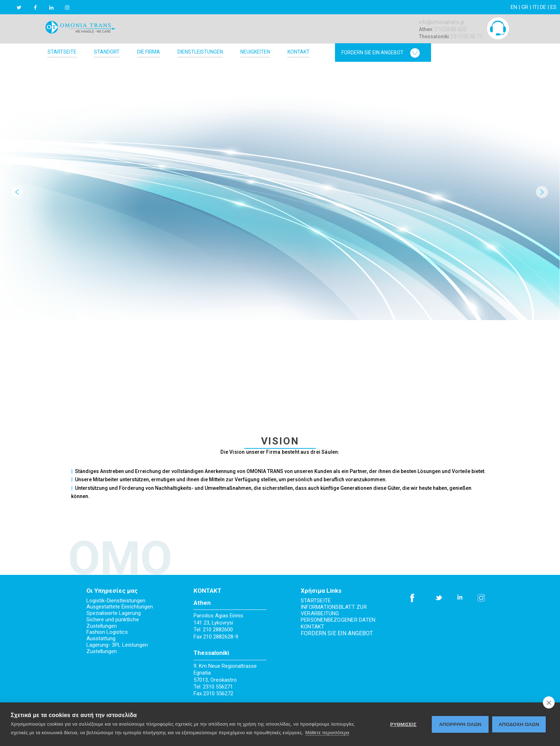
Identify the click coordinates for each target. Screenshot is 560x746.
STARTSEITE (62, 52)
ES (553, 7)
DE (543, 7)
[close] (549, 702)
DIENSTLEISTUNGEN (200, 52)
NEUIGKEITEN (255, 52)
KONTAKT (299, 52)
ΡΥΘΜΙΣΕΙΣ (404, 724)
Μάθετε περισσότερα (327, 733)
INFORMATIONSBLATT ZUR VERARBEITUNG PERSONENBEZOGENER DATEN (338, 614)
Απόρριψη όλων (460, 724)
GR (525, 7)
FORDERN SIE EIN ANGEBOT (337, 633)
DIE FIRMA (149, 52)
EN (514, 7)
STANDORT (107, 52)
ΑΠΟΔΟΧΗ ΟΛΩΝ (519, 724)
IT (535, 7)
